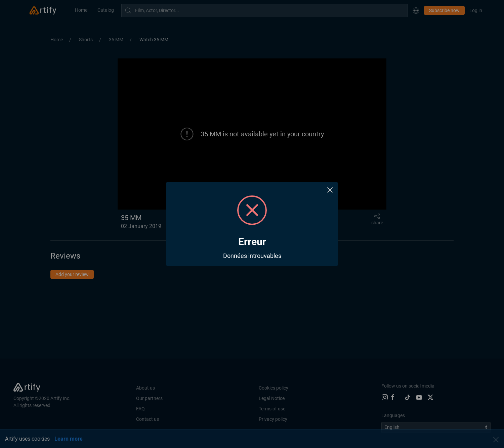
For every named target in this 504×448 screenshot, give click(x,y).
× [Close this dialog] (330, 190)
